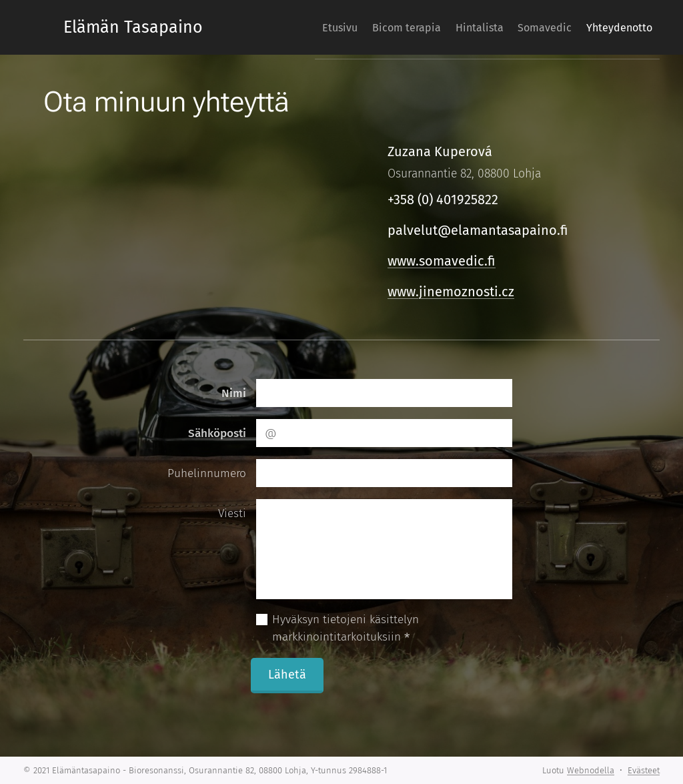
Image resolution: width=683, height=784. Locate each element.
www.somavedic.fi (442, 261)
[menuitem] (328, 27)
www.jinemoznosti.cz (451, 292)
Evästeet (644, 770)
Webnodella (591, 770)
